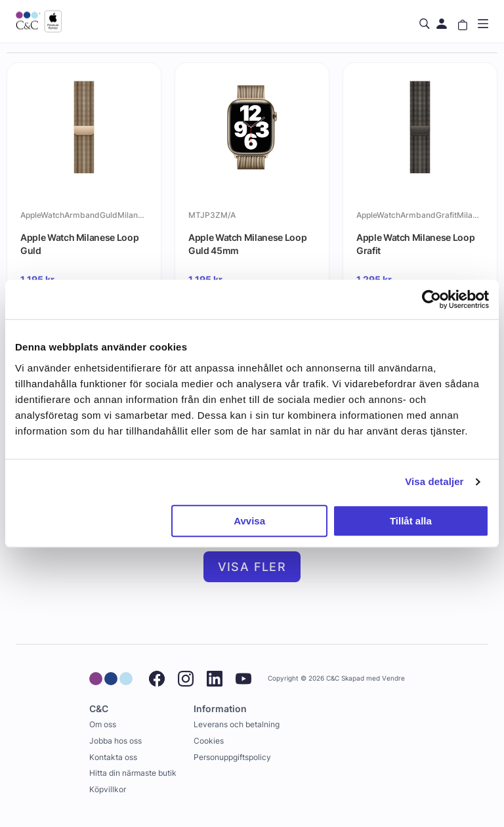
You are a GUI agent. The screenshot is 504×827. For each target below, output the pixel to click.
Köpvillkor (108, 789)
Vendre (393, 678)
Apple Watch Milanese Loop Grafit (415, 244)
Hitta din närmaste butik (133, 773)
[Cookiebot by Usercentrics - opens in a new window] (431, 299)
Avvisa (249, 521)
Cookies (209, 741)
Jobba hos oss (115, 741)
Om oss (103, 724)
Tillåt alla (411, 521)
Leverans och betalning (237, 724)
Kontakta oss (113, 757)
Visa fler (252, 567)
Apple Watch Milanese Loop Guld (79, 244)
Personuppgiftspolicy (232, 757)
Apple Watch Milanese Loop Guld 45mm (247, 244)
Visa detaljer (434, 481)
